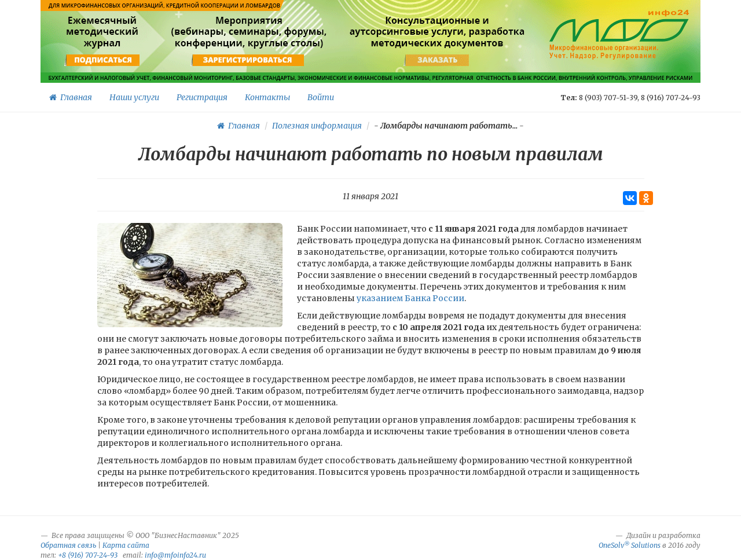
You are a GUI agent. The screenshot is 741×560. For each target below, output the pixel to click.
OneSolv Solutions (630, 545)
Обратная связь (68, 545)
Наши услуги (134, 97)
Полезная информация (317, 126)
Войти (321, 97)
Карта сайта (126, 545)
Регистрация (202, 97)
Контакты (267, 97)
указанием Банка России (410, 298)
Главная (71, 97)
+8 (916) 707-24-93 (88, 555)
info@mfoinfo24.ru (175, 555)
